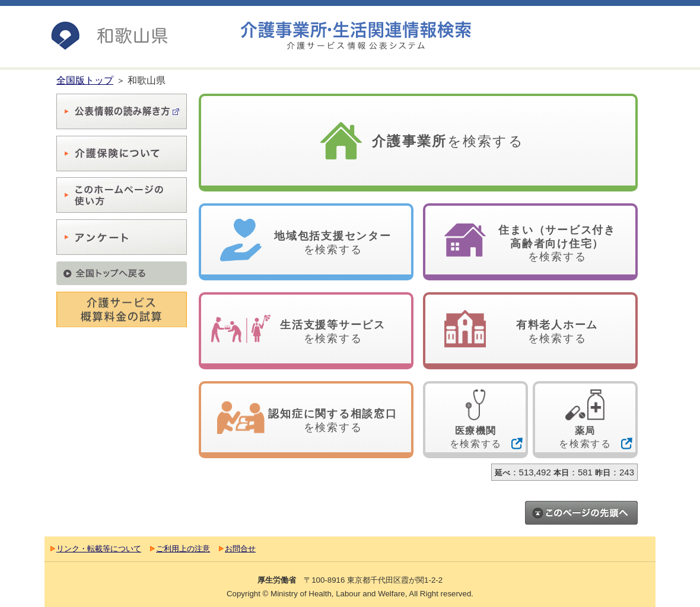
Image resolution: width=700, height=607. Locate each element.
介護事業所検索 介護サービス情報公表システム (356, 36)
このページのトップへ (581, 513)
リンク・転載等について (99, 549)
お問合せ (240, 549)
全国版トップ (85, 80)
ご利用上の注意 (183, 549)
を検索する (448, 141)
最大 (632, 41)
